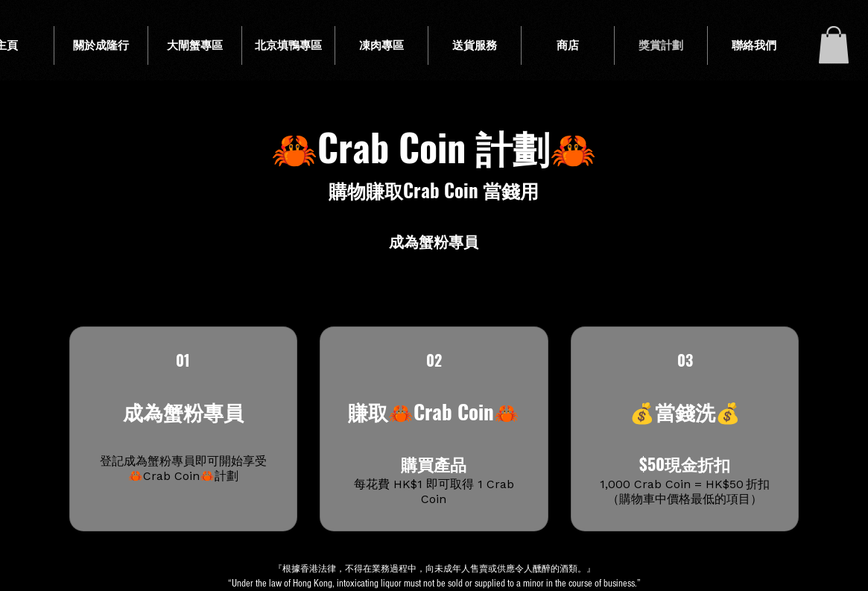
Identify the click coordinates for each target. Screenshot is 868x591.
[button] (834, 45)
